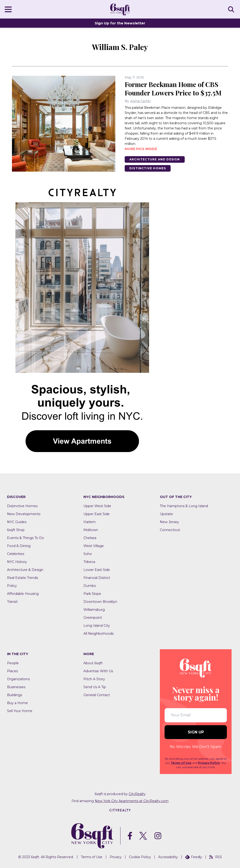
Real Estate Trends (22, 578)
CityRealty (137, 794)
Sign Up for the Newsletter (120, 23)
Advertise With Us (98, 671)
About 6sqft (93, 663)
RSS (216, 857)
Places (12, 671)
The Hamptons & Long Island (184, 506)
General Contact (97, 695)
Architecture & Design (25, 570)
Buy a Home (17, 703)
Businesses (16, 687)
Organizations (18, 679)
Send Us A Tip (95, 687)
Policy (12, 586)
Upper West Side (97, 506)
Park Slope (92, 594)
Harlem (90, 522)
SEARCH (232, 9)
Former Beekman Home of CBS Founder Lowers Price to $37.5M (173, 89)
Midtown (91, 530)
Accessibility (168, 857)
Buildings (15, 695)
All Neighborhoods (99, 634)
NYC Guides (17, 522)
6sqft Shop (16, 530)
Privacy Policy (209, 763)
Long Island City (97, 626)
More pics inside (141, 149)
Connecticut (170, 530)
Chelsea (90, 538)
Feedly (194, 857)
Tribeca (89, 562)
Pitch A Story (94, 679)
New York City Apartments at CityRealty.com (132, 801)
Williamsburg (94, 610)
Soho (88, 554)
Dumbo (90, 586)
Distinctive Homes (148, 168)
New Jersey (169, 522)
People (13, 663)
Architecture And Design (155, 159)
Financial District (97, 578)
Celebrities (16, 554)
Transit (12, 602)
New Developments (24, 514)
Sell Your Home (20, 711)
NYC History (17, 562)
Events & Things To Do (26, 538)
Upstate (166, 514)
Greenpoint (93, 618)
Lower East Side (97, 570)
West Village (94, 546)
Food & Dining (19, 546)
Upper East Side (97, 514)
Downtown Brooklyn (100, 602)
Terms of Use (181, 763)
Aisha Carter (141, 101)
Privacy (116, 857)
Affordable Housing (23, 594)
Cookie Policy (140, 857)
